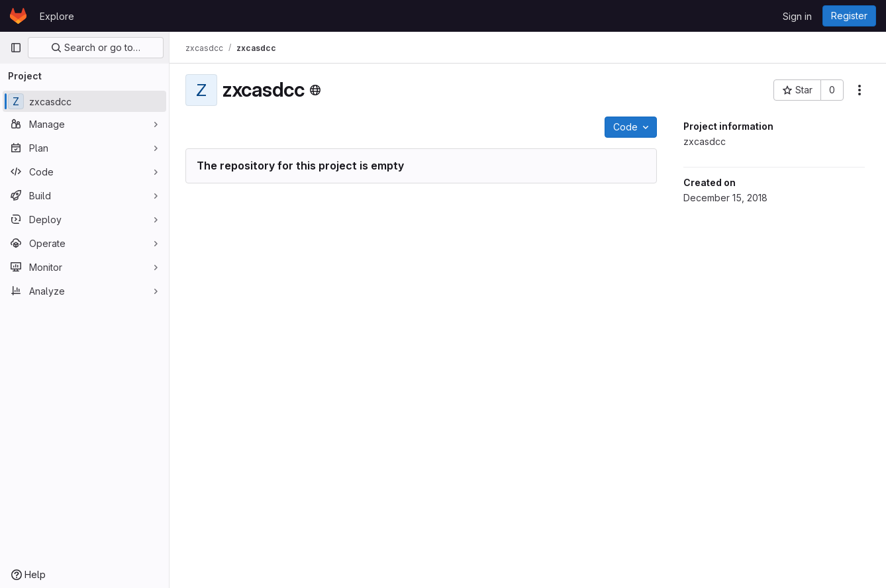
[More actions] (860, 90)
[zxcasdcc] (84, 101)
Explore (57, 16)
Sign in (797, 16)
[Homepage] (18, 16)
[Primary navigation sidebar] (16, 48)
